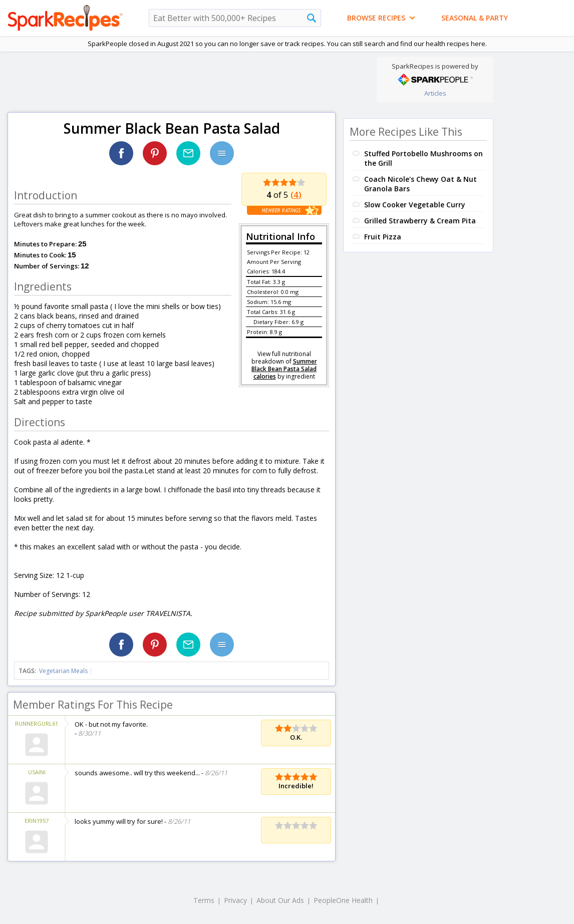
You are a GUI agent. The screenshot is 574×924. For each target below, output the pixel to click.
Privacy (235, 900)
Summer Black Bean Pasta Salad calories (284, 369)
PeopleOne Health (343, 900)
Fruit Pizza (383, 237)
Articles (435, 93)
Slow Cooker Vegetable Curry (415, 205)
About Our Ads (280, 900)
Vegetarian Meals (63, 671)
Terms (204, 900)
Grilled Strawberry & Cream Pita (420, 221)
